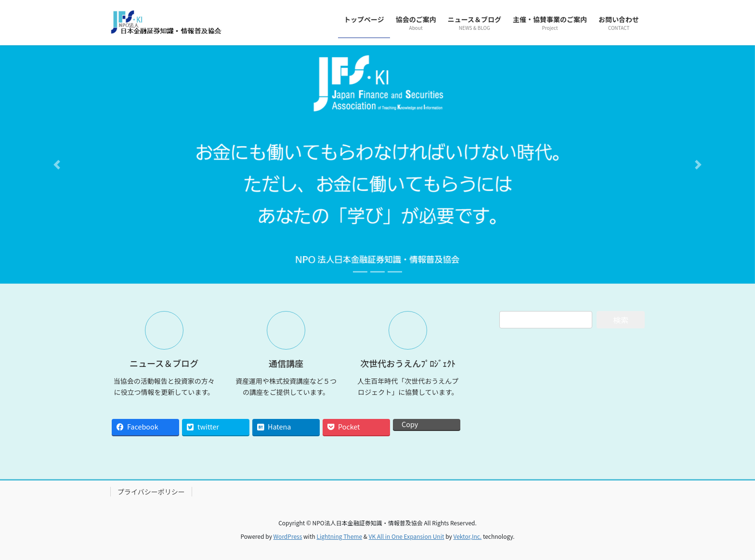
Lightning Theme (339, 536)
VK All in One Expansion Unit (407, 536)
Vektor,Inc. (467, 536)
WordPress (288, 536)
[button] (57, 164)
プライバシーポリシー (151, 492)
